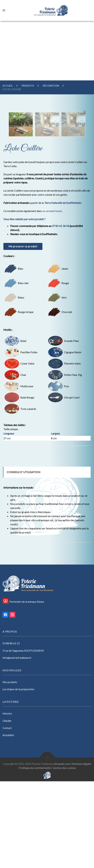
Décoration (51, 86)
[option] (21, 211)
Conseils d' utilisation (24, 559)
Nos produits (10, 769)
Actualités (8, 822)
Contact (7, 815)
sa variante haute (52, 298)
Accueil (8, 86)
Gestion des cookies (64, 854)
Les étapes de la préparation (18, 776)
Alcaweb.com (62, 850)
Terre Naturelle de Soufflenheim (63, 289)
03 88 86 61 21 (11, 730)
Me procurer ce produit (23, 333)
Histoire (7, 800)
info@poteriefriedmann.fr (17, 744)
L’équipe (7, 807)
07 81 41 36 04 (61, 313)
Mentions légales (82, 850)
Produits (28, 86)
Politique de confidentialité (35, 854)
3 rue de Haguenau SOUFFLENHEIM (23, 737)
